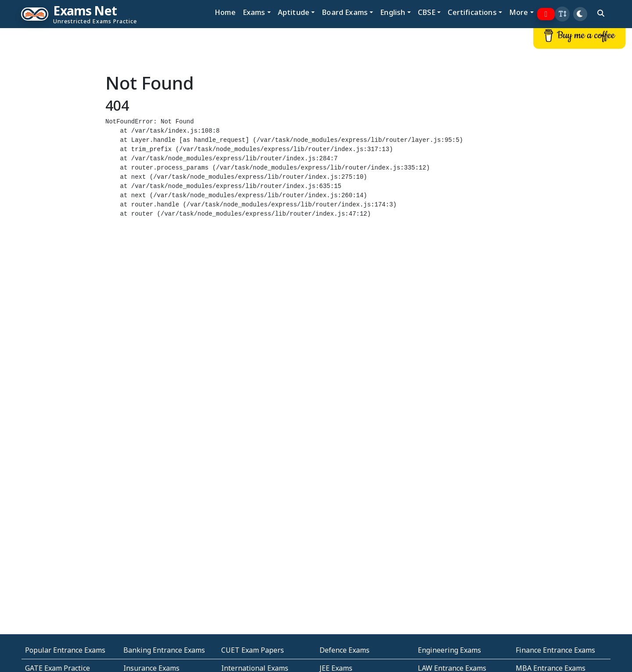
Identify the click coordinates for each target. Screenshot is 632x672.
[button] (562, 14)
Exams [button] (254, 12)
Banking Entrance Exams (164, 650)
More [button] (519, 12)
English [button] (393, 12)
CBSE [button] (427, 12)
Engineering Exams (449, 650)
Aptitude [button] (294, 12)
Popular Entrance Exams (65, 650)
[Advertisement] (53, 161)
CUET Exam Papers (253, 650)
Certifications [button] (472, 12)
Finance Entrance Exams (555, 650)
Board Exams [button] (345, 12)
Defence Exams (345, 650)
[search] (601, 13)
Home (225, 12)
